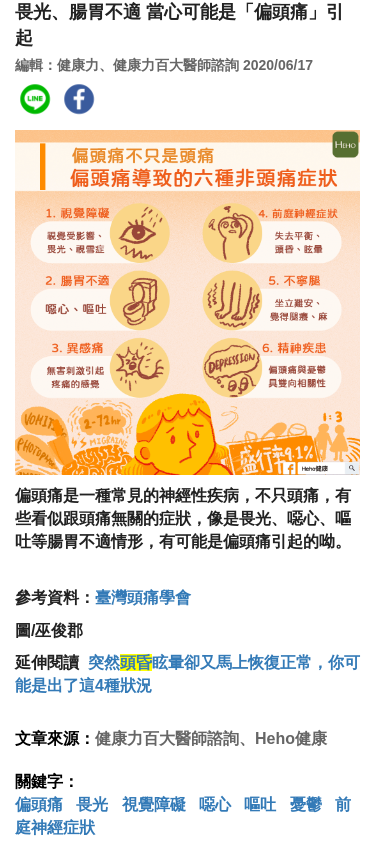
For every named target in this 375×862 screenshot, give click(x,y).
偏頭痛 (39, 804)
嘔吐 (260, 804)
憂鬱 (306, 804)
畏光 (92, 804)
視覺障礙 (154, 804)
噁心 (215, 804)
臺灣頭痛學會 (143, 597)
